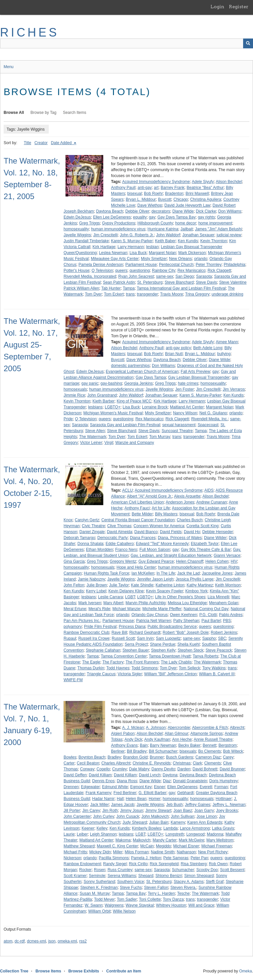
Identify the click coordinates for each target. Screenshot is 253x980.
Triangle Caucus (101, 674)
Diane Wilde (183, 211)
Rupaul (70, 638)
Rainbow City (164, 271)
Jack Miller (100, 805)
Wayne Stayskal (140, 905)
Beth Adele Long (208, 348)
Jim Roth (110, 811)
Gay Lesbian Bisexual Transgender (199, 377)
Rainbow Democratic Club (86, 632)
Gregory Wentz (123, 561)
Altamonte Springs (207, 734)
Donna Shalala (90, 544)
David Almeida (119, 532)
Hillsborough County (155, 223)
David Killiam (100, 775)
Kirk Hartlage (104, 247)
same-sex (165, 276)
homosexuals (75, 389)
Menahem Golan (224, 603)
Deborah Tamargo (79, 538)
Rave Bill (119, 632)
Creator (41, 143)
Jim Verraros (234, 389)
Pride (68, 419)
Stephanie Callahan (103, 650)
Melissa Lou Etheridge (187, 603)
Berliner (118, 751)
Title (27, 143)
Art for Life (161, 508)
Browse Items (48, 971)
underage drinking (227, 294)
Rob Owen (218, 864)
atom (8, 941)
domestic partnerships (130, 366)
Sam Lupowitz (168, 638)
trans (130, 294)
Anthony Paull (123, 188)
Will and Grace (201, 905)
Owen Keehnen (184, 615)
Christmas (182, 763)
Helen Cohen (217, 561)
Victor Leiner (91, 443)
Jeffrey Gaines (197, 805)
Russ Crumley (120, 870)
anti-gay (145, 188)
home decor (186, 223)
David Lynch (150, 775)
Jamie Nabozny (91, 579)
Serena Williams (122, 876)
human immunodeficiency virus (118, 229)
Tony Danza (173, 899)
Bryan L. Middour (141, 199)
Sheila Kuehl (189, 644)
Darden (184, 769)
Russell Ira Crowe (94, 638)
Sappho (209, 638)
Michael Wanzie (126, 609)
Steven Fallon (156, 888)
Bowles (70, 757)
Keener (88, 828)
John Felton (74, 585)
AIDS (209, 490)
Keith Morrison (228, 585)
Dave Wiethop (150, 205)
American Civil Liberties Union (137, 502)
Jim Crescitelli (105, 235)
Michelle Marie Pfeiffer (162, 609)
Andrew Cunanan (212, 502)
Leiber (82, 834)
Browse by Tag (44, 113)
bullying (224, 354)
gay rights (206, 217)
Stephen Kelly (163, 650)
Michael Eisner (186, 846)
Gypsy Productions (119, 223)
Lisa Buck (138, 253)
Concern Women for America (159, 526)
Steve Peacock (219, 650)
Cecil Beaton (88, 763)
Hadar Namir (103, 799)
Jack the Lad (188, 573)
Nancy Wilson (185, 413)
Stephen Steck (190, 650)
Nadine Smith (163, 852)
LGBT (130, 597)
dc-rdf (20, 941)
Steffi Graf (215, 882)
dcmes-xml (37, 941)
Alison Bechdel (229, 182)
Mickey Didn (100, 852)
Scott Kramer (75, 876)
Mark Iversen (90, 603)
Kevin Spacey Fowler (165, 591)
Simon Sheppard (199, 876)
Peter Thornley (209, 265)
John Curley (103, 816)
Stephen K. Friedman (99, 888)
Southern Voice (131, 882)
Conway (87, 769)
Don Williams (230, 211)
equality (140, 217)
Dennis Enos (103, 781)
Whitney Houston (171, 905)
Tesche (183, 893)
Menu (9, 67)
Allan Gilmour (177, 734)
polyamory (73, 627)
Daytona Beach (110, 211)
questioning (140, 271)
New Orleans (180, 259)
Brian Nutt (174, 354)
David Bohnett (205, 769)
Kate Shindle (142, 585)
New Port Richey (213, 852)
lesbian (153, 247)
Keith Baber (165, 241)
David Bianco (146, 532)
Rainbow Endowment (82, 864)
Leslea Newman (113, 253)
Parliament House (141, 265)
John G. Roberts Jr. (137, 235)
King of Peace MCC (134, 401)
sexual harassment (179, 425)
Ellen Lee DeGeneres (112, 217)
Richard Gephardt (145, 632)
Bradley (114, 757)
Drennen (71, 787)
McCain (147, 846)
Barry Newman (163, 745)
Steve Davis (207, 282)
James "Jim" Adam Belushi (219, 229)
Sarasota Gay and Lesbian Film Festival (125, 425)
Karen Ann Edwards (205, 822)
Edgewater (90, 787)
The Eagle (91, 662)
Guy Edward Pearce (156, 561)
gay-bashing (111, 383)
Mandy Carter (165, 840)
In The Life (166, 573)
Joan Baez (183, 811)
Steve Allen (95, 431)
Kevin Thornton (214, 241)
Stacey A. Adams (189, 882)
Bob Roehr (153, 193)
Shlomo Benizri (169, 876)
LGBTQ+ (113, 407)
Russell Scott (123, 638)
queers (121, 271)
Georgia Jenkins (139, 383)
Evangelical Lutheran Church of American (142, 372)
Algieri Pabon (123, 734)
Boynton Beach (92, 757)
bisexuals (188, 751)
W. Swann (94, 905)
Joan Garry (204, 811)
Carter (69, 763)
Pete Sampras (176, 858)
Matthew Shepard (79, 846)
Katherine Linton (170, 585)
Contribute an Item (124, 971)
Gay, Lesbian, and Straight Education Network (171, 555)
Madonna (215, 834)
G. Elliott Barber (152, 793)
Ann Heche (182, 739)
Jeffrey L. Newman (229, 805)
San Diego (185, 276)
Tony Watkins (214, 668)
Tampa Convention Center (124, 656)
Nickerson (72, 858)
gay (152, 217)
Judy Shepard (135, 822)
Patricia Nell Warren (154, 621)
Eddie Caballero (119, 544)
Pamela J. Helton (146, 858)
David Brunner (232, 769)
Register (239, 7)
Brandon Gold (135, 757)
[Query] (126, 43)
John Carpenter (77, 816)
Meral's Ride (99, 609)
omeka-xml (67, 941)
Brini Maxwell (197, 193)
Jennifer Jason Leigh (155, 579)
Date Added (62, 143)
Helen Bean (136, 799)
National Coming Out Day (206, 609)
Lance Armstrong (195, 828)
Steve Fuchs (131, 888)
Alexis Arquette (187, 496)
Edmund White (115, 787)
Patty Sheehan (186, 621)
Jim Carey (91, 811)
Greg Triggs (89, 223)
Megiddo (163, 846)
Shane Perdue (163, 644)
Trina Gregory (197, 294)
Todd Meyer (105, 899)
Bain (144, 745)
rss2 (83, 941)
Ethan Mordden (99, 550)
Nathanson (186, 852)
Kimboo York (197, 591)
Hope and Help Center (136, 567)
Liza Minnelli (218, 597)
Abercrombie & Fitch (210, 728)
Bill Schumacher (163, 751)
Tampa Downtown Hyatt (170, 656)
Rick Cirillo (138, 864)
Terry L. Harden (161, 893)
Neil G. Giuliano (213, 413)
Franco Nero (126, 550)
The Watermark (93, 437)
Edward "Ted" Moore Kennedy (162, 544)
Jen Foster (185, 389)
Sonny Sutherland (99, 882)
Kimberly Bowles (147, 828)
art (156, 188)
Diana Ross (127, 781)
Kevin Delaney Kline (126, 591)
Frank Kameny (98, 793)
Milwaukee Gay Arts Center (115, 259)
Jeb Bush (174, 805)
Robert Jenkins (224, 632)
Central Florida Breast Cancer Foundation (138, 520)
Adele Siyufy (203, 182)
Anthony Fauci (137, 508)
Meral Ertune (75, 609)
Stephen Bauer (136, 650)
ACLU (127, 490)
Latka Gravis (223, 828)
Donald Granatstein (190, 781)
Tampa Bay (136, 893)
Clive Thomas (119, 526)
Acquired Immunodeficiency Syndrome (156, 182)
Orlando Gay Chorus (150, 615)
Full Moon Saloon (155, 550)
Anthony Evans (124, 745)
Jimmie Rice (74, 395)
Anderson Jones (180, 502)
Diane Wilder (215, 538)
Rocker (85, 870)
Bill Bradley (137, 751)
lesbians (95, 407)
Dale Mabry (139, 769)
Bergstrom (227, 745)
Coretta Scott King (202, 526)
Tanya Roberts (205, 656)
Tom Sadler (127, 899)
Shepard (146, 876)
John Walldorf (168, 235)
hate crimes (188, 383)
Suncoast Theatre (177, 431)
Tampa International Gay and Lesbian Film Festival (181, 288)
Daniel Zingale (92, 532)
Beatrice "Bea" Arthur (205, 188)
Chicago (181, 199)
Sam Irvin (145, 638)
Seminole (97, 876)
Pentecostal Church (176, 265)
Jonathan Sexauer (198, 235)
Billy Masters (166, 514)
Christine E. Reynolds (151, 763)
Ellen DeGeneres (182, 787)
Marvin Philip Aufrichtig (145, 603)
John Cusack (128, 816)
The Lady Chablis (176, 662)
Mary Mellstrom (220, 840)
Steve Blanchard (179, 282)
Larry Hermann (131, 247)
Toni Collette (150, 899)
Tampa (129, 288)
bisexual (134, 193)
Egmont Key (141, 787)
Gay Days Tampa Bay (177, 217)
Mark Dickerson (192, 253)
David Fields (171, 532)
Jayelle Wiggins (77, 235)
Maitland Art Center (187, 407)
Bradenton (174, 193)
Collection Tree (14, 971)
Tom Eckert (114, 294)
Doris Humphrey (224, 781)
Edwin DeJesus (77, 217)
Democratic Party (113, 538)
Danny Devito (163, 769)
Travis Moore (172, 294)
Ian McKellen (143, 573)
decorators (161, 211)
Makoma (123, 840)
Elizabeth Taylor (205, 544)
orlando (201, 259)
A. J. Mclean (133, 728)
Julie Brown (97, 585)
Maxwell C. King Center (117, 846)
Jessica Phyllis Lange (195, 579)
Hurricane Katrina (163, 229)
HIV (234, 561)
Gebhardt (185, 793)
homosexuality (76, 229)
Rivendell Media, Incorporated (90, 276)
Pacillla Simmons (114, 858)
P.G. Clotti (208, 615)
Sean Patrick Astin (119, 282)
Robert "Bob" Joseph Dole (186, 632)
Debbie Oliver (137, 211)
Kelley (102, 828)
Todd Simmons (144, 668)
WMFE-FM (73, 680)
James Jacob (123, 805)
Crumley (119, 769)
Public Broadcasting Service (172, 627)
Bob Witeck (233, 751)
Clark (197, 763)
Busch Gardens (180, 757)
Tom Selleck (190, 668)
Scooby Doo (207, 870)
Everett (206, 787)
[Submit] (248, 43)
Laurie (69, 834)
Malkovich (141, 840)
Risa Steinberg (194, 864)
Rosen (100, 870)
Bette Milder (142, 514)
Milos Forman (137, 852)
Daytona (170, 775)
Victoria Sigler (130, 674)
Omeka (246, 971)
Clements (213, 763)
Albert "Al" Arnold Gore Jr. (149, 496)
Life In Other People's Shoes (180, 597)
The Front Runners (142, 662)
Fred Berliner (125, 793)
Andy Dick (133, 739)
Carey (228, 757)
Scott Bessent (232, 870)
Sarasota (204, 276)
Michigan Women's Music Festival (113, 413)
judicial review (229, 235)
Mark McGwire (192, 840)
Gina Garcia (74, 561)
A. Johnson (156, 728)
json (52, 941)
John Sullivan (183, 816)
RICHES (29, 32)
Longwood (196, 834)
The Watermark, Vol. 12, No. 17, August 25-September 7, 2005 (32, 345)
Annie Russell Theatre (213, 739)
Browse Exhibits (84, 971)
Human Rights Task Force (106, 573)
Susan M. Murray (95, 893)
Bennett (209, 745)
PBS (227, 621)
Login (217, 7)
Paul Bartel (211, 621)
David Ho (192, 532)
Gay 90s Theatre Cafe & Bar (206, 550)
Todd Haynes (118, 668)
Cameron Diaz (208, 757)
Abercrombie (179, 728)
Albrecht (237, 728)
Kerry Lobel (96, 591)
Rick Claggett (219, 271)
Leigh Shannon (103, 834)
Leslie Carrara (111, 597)
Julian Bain (159, 822)
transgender (148, 294)
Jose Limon (207, 816)
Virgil (109, 443)
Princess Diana (132, 627)
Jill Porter (72, 811)
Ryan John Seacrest (136, 276)
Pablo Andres (231, 615)
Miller (118, 852)
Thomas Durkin (91, 668)
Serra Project (136, 644)
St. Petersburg (150, 282)
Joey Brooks (227, 811)
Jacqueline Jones (217, 573)
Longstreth (175, 834)
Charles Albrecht (116, 763)
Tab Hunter (111, 288)
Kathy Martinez (200, 585)
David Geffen (75, 775)
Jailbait (187, 229)
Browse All (14, 113)
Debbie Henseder (218, 532)
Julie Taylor (119, 585)
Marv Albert (113, 603)
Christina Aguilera (206, 199)
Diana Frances (143, 538)
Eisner (159, 787)
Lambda (170, 828)
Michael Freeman (217, 846)
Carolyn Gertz (87, 520)
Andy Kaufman (157, 739)
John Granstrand (102, 395)
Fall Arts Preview (196, 372)
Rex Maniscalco (192, 271)
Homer (155, 799)
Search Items (75, 113)
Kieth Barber (104, 401)
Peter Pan (199, 858)
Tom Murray (160, 437)
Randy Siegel (115, 864)
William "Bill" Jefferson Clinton (171, 674)
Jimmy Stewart (158, 811)
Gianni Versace (227, 555)
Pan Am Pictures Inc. (82, 621)
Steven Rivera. (183, 888)
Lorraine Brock (155, 407)
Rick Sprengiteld (164, 864)
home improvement (215, 223)
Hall (120, 799)
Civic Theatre (93, 526)
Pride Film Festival (100, 627)
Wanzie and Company (135, 443)
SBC (222, 638)
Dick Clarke (206, 211)
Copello (103, 769)
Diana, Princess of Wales (180, 538)
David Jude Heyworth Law (187, 205)
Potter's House (76, 271)
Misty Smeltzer (154, 259)
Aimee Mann (227, 342)
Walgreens (114, 905)
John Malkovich (155, 816)
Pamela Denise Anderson (101, 265)
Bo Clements (210, 751)
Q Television (102, 271)
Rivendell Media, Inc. (209, 419)
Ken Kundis (188, 241)
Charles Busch (190, 520)
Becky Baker (189, 745)
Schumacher (183, 870)
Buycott (165, 199)
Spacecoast (208, 425)
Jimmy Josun (131, 811)
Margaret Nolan (163, 253)
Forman (221, 787)
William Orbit (99, 911)
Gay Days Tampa (151, 377)
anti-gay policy (178, 348)
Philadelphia (234, 265)
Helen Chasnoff (190, 561)
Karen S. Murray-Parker (132, 241)
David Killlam (125, 775)
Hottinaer (224, 799)
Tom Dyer (93, 294)
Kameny (178, 822)
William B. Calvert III (217, 674)
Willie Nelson (124, 911)
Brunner (157, 757)
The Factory (113, 662)
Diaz (167, 781)
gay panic (90, 383)
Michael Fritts (75, 852)
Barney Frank (173, 188)
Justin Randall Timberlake (86, 241)
